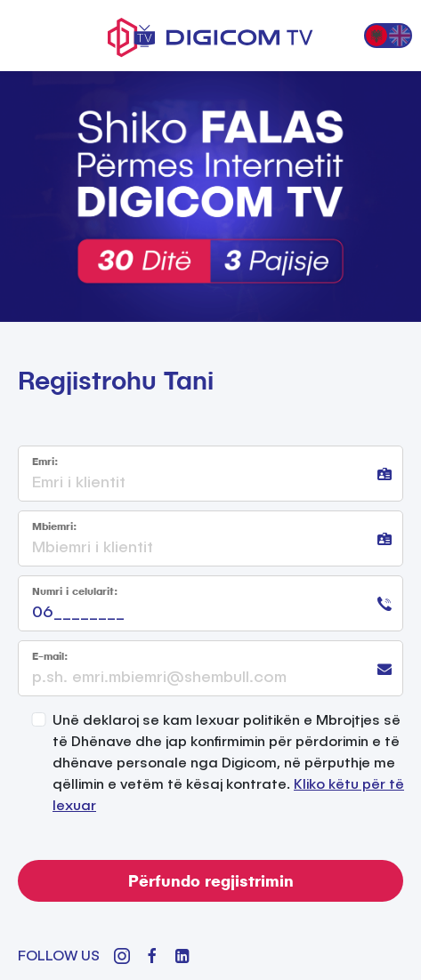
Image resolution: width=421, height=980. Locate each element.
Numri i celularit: (75, 591)
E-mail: (50, 656)
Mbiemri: (54, 526)
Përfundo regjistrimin (211, 880)
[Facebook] (152, 956)
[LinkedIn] (182, 956)
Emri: (45, 461)
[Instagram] (122, 956)
